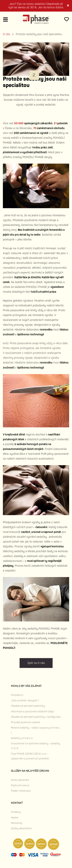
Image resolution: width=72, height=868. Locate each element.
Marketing (17, 823)
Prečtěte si (17, 695)
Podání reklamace (21, 791)
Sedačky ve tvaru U (22, 738)
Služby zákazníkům (21, 828)
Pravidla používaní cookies (26, 722)
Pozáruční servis (20, 785)
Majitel (15, 818)
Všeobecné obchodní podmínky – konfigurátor (36, 717)
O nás (6, 34)
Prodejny (16, 812)
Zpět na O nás (36, 663)
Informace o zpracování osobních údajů (32, 712)
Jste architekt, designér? (25, 701)
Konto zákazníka (20, 780)
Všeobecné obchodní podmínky (28, 706)
